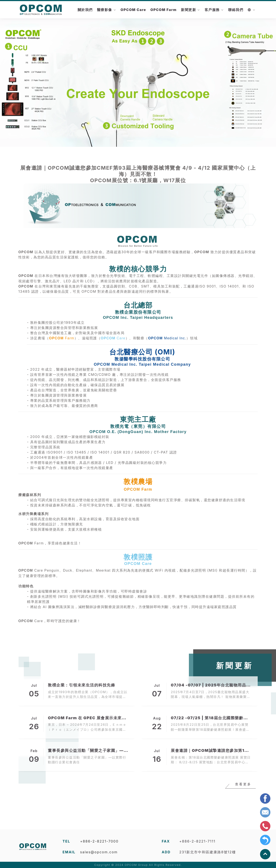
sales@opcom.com (99, 852)
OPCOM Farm (163, 10)
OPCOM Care (133, 10)
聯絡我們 (236, 10)
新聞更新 (188, 10)
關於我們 (85, 10)
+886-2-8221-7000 (99, 841)
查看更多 (243, 785)
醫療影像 (105, 10)
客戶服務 (212, 10)
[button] (21, 82)
